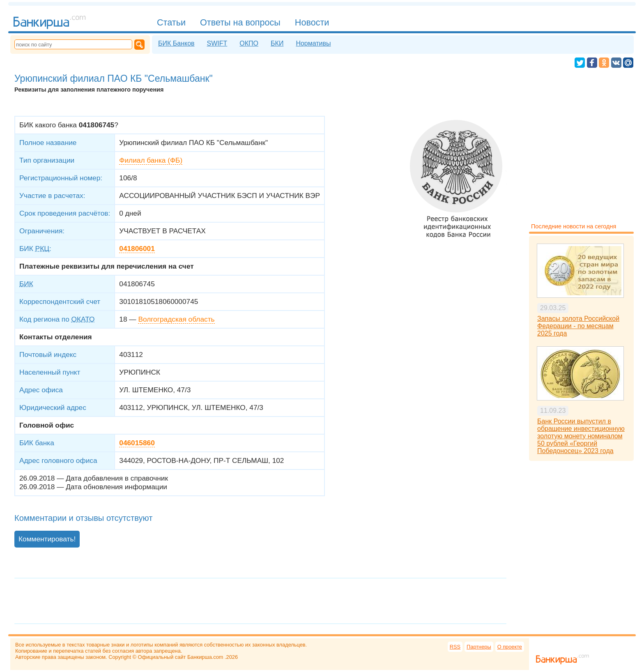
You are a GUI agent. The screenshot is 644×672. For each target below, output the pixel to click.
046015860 (137, 443)
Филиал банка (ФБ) (151, 160)
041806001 (137, 249)
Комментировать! (47, 539)
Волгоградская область (176, 319)
